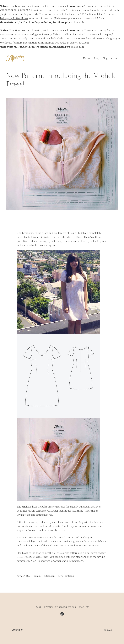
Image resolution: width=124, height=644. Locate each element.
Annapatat (60, 561)
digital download (92, 553)
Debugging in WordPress (14, 18)
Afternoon (49, 576)
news (61, 576)
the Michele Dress (72, 237)
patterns (69, 576)
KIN (30, 561)
